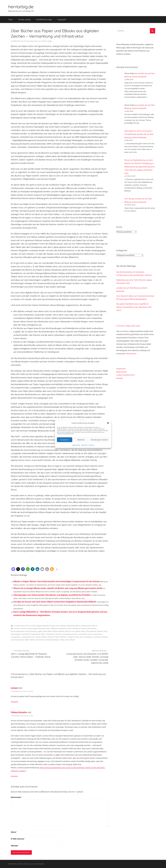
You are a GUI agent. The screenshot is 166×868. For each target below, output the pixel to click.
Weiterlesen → (132, 354)
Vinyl (67, 640)
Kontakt (120, 378)
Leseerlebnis (83, 634)
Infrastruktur (50, 634)
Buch (70, 629)
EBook (50, 631)
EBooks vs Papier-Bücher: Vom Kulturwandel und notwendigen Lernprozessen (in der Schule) (57, 581)
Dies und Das (31, 626)
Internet (59, 634)
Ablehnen (81, 440)
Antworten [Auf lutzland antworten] (14, 702)
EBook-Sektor (81, 631)
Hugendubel (35, 634)
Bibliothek (55, 629)
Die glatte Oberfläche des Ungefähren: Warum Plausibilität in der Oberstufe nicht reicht (134, 307)
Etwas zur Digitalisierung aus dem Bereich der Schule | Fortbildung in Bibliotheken (139, 163)
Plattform (63, 637)
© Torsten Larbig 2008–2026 (128, 326)
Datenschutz (84, 445)
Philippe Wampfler (19, 712)
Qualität (70, 637)
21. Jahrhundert (19, 626)
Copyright (62, 19)
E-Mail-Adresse (18, 839)
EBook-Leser (70, 631)
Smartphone (89, 637)
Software (98, 637)
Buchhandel (92, 629)
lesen (58, 626)
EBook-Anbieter (59, 631)
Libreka (38, 637)
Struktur (105, 637)
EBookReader (91, 631)
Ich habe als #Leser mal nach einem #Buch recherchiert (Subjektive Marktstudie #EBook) (55, 602)
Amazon (17, 629)
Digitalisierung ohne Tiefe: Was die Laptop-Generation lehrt (140, 170)
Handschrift (26, 634)
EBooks (100, 631)
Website (14, 846)
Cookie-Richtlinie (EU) (126, 375)
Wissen (72, 640)
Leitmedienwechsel (70, 634)
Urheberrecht (41, 640)
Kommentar (17, 797)
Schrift (76, 637)
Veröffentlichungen (44, 19)
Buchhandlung (32, 631)
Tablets (32, 640)
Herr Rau (128, 199)
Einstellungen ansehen (99, 440)
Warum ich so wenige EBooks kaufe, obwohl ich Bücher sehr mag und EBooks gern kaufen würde (58, 588)
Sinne (82, 637)
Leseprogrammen (28, 637)
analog (30, 629)
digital (40, 631)
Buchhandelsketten (18, 631)
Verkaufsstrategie (53, 640)
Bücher (84, 629)
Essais (53, 626)
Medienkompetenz (74, 626)
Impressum (91, 445)
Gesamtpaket (16, 634)
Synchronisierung (17, 640)
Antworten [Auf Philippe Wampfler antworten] (14, 776)
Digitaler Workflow (43, 626)
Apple (36, 629)
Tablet (27, 640)
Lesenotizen (97, 634)
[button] (108, 423)
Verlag (62, 640)
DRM (45, 631)
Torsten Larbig (24, 19)
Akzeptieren (65, 440)
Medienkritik (86, 626)
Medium (51, 637)
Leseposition (16, 637)
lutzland (14, 688)
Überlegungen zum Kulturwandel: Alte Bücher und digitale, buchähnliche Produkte (52, 595)
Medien (63, 626)
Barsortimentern (45, 629)
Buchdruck (77, 629)
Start (11, 19)
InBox (43, 634)
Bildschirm (63, 629)
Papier (57, 637)
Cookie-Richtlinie (76, 445)
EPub (106, 631)
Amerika (24, 629)
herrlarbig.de (21, 7)
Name (14, 832)
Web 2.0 (95, 626)
